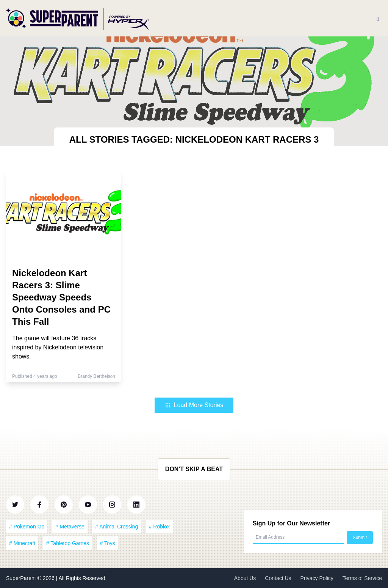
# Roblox (159, 527)
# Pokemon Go (27, 527)
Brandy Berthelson (96, 376)
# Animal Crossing (117, 527)
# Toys (108, 543)
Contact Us (278, 578)
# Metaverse (70, 527)
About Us (245, 578)
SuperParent (22, 578)
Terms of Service (362, 578)
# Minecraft (22, 543)
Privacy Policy (317, 578)
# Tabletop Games (68, 543)
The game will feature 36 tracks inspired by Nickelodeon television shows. (58, 347)
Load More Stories (194, 405)
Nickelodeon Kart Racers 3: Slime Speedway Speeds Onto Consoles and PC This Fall (61, 297)
